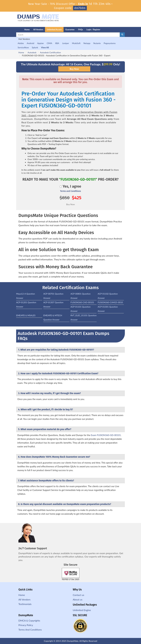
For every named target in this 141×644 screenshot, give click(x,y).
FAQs (80, 29)
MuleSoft (76, 43)
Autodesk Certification (50, 52)
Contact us (78, 595)
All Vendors (38, 29)
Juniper (66, 43)
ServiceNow (23, 47)
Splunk (35, 47)
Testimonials (25, 604)
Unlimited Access (54, 29)
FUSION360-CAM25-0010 (110, 302)
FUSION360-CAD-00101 (82, 302)
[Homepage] (14, 29)
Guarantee (70, 29)
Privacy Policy (26, 625)
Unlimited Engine (82, 610)
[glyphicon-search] (122, 35)
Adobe (21, 43)
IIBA (57, 43)
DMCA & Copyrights (29, 620)
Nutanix (97, 43)
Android (30, 43)
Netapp (87, 43)
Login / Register (93, 29)
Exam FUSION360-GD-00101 (106, 435)
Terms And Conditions (30, 630)
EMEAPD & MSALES (26, 315)
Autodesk (32, 52)
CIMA (50, 43)
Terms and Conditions (70, 191)
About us (78, 599)
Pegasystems (110, 43)
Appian (40, 43)
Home (27, 29)
